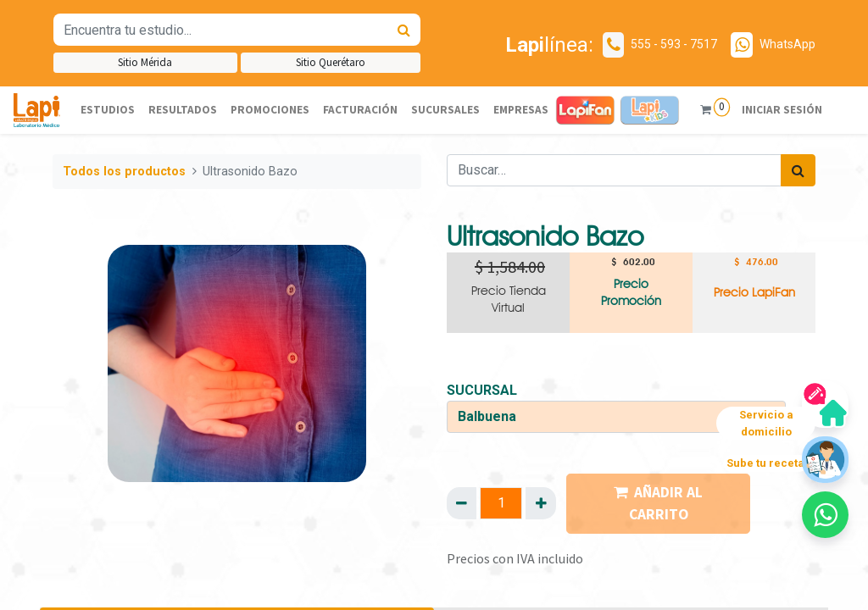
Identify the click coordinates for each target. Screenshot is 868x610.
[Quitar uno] (462, 503)
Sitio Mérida (145, 62)
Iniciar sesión (781, 110)
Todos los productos (124, 172)
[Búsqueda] (404, 30)
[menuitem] (108, 110)
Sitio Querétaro (331, 62)
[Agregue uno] (540, 503)
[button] (825, 515)
